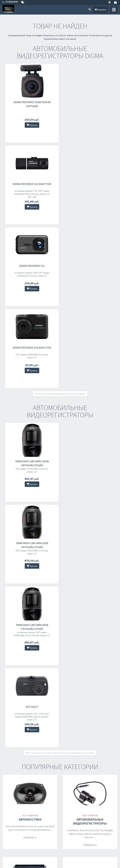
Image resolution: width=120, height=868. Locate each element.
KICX (13, 499)
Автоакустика (30, 492)
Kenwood (103, 581)
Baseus (87, 656)
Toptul (11, 656)
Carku (106, 731)
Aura (31, 499)
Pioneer (40, 585)
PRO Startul (32, 656)
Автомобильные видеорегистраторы (90, 494)
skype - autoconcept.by (14, 824)
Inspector (106, 507)
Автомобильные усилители (30, 574)
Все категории (60, 762)
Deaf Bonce (22, 499)
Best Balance (43, 503)
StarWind (69, 660)
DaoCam (89, 510)
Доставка (67, 792)
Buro (86, 735)
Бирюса (23, 735)
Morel (11, 503)
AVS (104, 660)
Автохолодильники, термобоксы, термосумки (30, 726)
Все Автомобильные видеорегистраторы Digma (60, 230)
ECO (77, 660)
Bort (23, 656)
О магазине (68, 796)
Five (33, 585)
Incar (111, 581)
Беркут (72, 656)
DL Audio (39, 499)
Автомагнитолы (90, 574)
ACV (46, 499)
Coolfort (46, 735)
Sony (91, 585)
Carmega (107, 656)
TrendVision (73, 503)
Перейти (30, 510)
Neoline (97, 507)
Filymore (14, 735)
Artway (79, 507)
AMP (50, 581)
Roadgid (109, 503)
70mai (110, 660)
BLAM (52, 499)
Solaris (91, 731)
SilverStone (85, 503)
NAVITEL (88, 507)
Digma (72, 507)
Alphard (27, 585)
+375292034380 (10, 816)
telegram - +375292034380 (15, 829)
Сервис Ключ (45, 656)
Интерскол (96, 660)
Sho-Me (95, 503)
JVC (95, 581)
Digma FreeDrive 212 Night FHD (89, 102)
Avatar (44, 581)
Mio (102, 503)
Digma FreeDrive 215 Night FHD (89, 184)
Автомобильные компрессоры (90, 649)
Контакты (67, 788)
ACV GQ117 (89, 379)
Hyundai (78, 735)
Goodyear (85, 660)
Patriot (99, 731)
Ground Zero (21, 503)
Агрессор (97, 656)
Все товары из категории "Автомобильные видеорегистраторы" (60, 425)
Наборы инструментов (30, 649)
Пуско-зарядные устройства (90, 724)
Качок (80, 656)
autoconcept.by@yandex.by (16, 820)
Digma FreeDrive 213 (31, 184)
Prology (32, 503)
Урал (8, 499)
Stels (18, 656)
